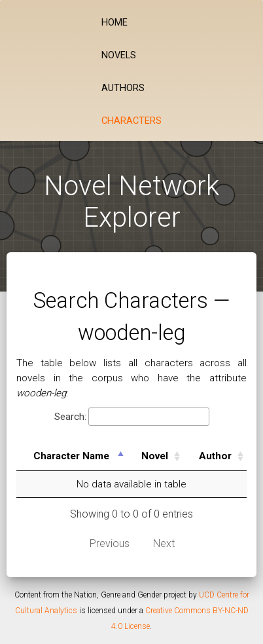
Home (114, 23)
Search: (132, 417)
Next (164, 543)
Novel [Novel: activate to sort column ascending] (155, 456)
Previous (110, 543)
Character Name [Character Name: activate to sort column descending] (71, 456)
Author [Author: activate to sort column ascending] (215, 456)
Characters (131, 121)
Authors (123, 88)
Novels (119, 55)
